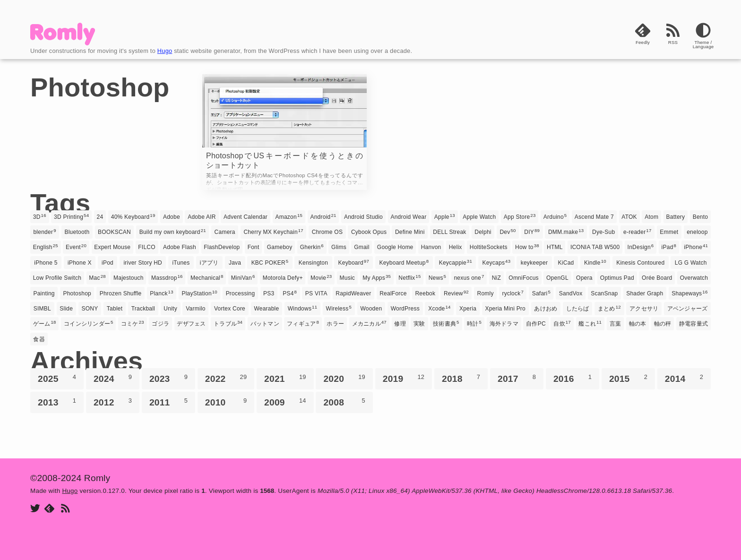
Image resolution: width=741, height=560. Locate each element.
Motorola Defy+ (283, 278)
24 (100, 217)
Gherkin (312, 247)
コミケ (133, 323)
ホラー (335, 324)
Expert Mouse (112, 247)
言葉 (615, 324)
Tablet (115, 309)
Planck (162, 293)
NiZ (496, 278)
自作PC (536, 324)
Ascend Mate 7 (594, 217)
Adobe (172, 217)
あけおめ (546, 309)
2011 (168, 402)
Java (235, 263)
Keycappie (456, 262)
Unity (170, 309)
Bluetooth (77, 232)
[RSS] (673, 39)
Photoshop (77, 293)
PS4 (290, 293)
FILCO (147, 247)
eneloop (697, 232)
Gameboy (280, 247)
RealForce (393, 293)
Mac (97, 277)
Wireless (339, 308)
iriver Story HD (143, 263)
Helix (456, 247)
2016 (573, 379)
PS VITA (316, 293)
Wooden (371, 309)
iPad (669, 247)
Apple (445, 216)
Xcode (439, 308)
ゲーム (45, 323)
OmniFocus (524, 278)
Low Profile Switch (57, 278)
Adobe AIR (202, 217)
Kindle (595, 262)
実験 (419, 324)
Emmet (669, 232)
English (46, 247)
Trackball (143, 309)
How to (527, 247)
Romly (486, 293)
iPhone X (80, 263)
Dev (508, 232)
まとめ (609, 308)
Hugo (165, 51)
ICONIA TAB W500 (595, 247)
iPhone (696, 247)
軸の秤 (663, 324)
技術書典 (446, 323)
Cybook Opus (369, 232)
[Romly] (63, 43)
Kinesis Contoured (640, 263)
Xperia (468, 309)
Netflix (409, 277)
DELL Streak (449, 232)
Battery (676, 217)
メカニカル (369, 323)
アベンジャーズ (688, 309)
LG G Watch (691, 263)
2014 (684, 379)
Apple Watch (479, 217)
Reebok (425, 293)
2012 (113, 402)
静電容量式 (694, 324)
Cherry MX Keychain (273, 232)
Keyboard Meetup (404, 262)
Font (254, 247)
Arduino (555, 216)
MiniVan (243, 277)
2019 (404, 379)
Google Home (395, 247)
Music (348, 278)
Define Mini (410, 232)
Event (76, 247)
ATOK (629, 217)
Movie (321, 277)
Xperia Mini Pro (505, 309)
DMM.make (566, 232)
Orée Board (657, 278)
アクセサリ (644, 309)
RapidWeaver (353, 293)
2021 (285, 379)
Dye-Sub (603, 232)
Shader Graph (645, 293)
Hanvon (431, 247)
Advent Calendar (246, 217)
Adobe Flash (180, 247)
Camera (225, 232)
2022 (226, 379)
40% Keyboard (133, 216)
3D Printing (71, 216)
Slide (66, 309)
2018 (461, 379)
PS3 (269, 293)
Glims (339, 247)
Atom (651, 217)
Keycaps (496, 262)
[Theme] (703, 39)
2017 (517, 379)
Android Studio (363, 217)
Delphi (483, 232)
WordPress (405, 309)
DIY (532, 232)
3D (40, 216)
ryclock (513, 293)
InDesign (641, 247)
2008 (344, 402)
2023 (168, 379)
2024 (113, 379)
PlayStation (199, 293)
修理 (400, 324)
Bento (701, 217)
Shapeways (689, 293)
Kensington (313, 263)
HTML (555, 247)
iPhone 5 (46, 263)
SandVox (571, 293)
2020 (344, 379)
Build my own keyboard (173, 232)
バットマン (265, 324)
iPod (108, 263)
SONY (90, 309)
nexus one (469, 277)
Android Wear (408, 217)
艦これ (590, 323)
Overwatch (694, 278)
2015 (628, 379)
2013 (57, 402)
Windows (302, 308)
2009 (285, 402)
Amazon (289, 216)
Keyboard (354, 262)
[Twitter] (35, 509)
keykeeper (534, 263)
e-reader (637, 232)
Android (323, 216)
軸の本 (638, 324)
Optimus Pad (617, 278)
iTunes (181, 263)
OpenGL (557, 278)
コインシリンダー (88, 323)
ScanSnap (604, 293)
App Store (520, 216)
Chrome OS (327, 232)
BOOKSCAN (114, 232)
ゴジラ (160, 324)
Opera (584, 278)
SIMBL (42, 309)
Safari (541, 293)
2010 (226, 402)
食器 (39, 339)
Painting (44, 293)
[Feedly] (643, 39)
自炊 (562, 323)
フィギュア (303, 323)
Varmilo (195, 309)
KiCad (566, 263)
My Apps (377, 277)
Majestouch (129, 278)
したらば (578, 309)
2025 (57, 379)
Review (456, 293)
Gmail (362, 247)
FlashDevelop (222, 247)
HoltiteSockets (489, 247)
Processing (241, 293)
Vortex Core (230, 309)
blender (44, 232)
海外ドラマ (504, 324)
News (438, 277)
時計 (474, 323)
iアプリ (209, 263)
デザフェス (191, 324)
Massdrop (167, 277)
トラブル (228, 323)
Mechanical (207, 277)
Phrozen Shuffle (121, 293)
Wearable (266, 309)
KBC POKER (270, 262)
